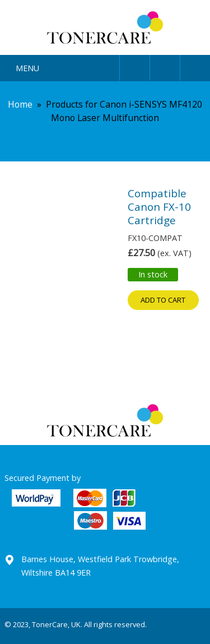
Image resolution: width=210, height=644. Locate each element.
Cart (195, 66)
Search (165, 66)
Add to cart (163, 300)
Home (20, 104)
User (135, 66)
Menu (27, 68)
